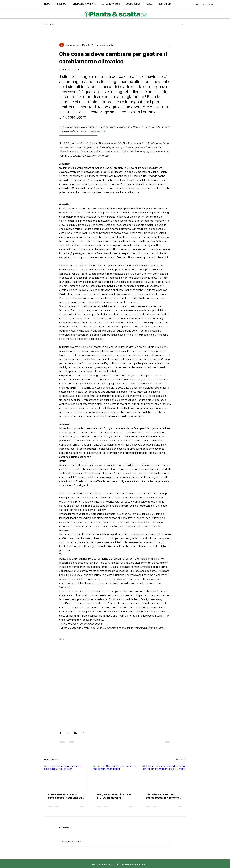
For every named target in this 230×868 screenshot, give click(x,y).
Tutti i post (49, 24)
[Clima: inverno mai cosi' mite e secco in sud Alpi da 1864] (66, 777)
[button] (133, 4)
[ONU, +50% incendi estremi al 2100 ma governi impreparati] (115, 777)
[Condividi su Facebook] (61, 733)
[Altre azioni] (169, 45)
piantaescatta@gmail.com (133, 864)
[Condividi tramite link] (83, 733)
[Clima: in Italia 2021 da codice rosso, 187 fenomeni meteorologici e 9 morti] (164, 777)
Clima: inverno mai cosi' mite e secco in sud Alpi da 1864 (65, 796)
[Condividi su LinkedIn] (75, 733)
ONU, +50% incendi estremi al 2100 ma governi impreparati (114, 796)
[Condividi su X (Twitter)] (68, 733)
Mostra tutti (181, 759)
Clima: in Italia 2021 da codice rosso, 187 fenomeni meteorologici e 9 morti (163, 796)
